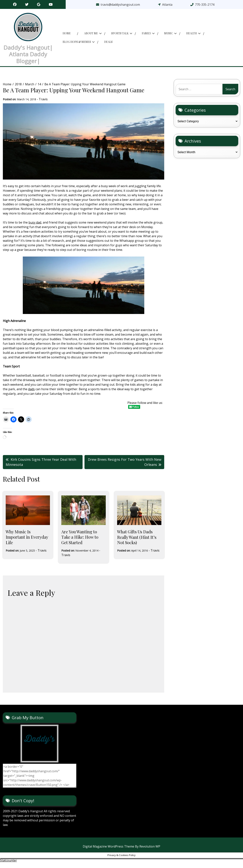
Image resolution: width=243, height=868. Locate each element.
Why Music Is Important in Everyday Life (27, 543)
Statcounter (8, 866)
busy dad (35, 228)
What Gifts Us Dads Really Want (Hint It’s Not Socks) (137, 543)
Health (192, 36)
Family (146, 36)
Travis (43, 105)
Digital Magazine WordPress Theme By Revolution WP (121, 852)
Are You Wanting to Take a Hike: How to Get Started (80, 543)
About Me (91, 36)
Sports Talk (120, 36)
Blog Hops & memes (77, 45)
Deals (108, 45)
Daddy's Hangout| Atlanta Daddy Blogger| (28, 57)
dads (31, 395)
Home (67, 36)
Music (169, 36)
